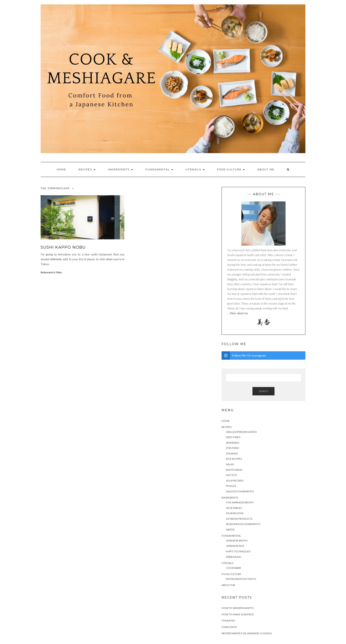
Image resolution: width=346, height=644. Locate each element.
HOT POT (231, 475)
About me (266, 169)
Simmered (233, 443)
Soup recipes (235, 481)
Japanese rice (235, 546)
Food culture (231, 169)
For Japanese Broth (240, 502)
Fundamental (159, 169)
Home (61, 169)
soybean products (239, 519)
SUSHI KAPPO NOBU (63, 247)
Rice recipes (234, 459)
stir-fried (232, 448)
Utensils (195, 169)
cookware (234, 568)
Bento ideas (234, 470)
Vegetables (234, 508)
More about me (239, 313)
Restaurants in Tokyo (51, 272)
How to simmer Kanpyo (238, 608)
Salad (230, 464)
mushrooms (235, 513)
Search (263, 391)
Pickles (231, 486)
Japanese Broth (237, 541)
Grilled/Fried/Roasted (241, 432)
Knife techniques (238, 551)
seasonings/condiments (243, 524)
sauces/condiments (240, 491)
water (230, 530)
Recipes (87, 169)
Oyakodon (229, 627)
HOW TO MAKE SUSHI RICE (238, 614)
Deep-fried (233, 437)
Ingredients (120, 169)
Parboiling (234, 557)
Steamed (232, 453)
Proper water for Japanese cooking (247, 633)
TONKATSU (228, 621)
